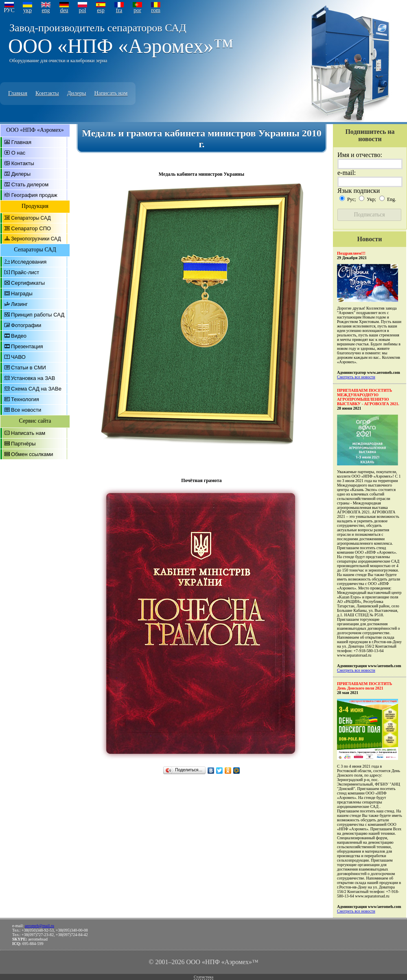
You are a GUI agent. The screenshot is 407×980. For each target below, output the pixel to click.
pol (83, 10)
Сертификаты (28, 283)
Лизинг (19, 304)
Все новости (26, 410)
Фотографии (26, 325)
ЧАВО (18, 357)
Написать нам (111, 93)
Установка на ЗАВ (33, 378)
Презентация (27, 346)
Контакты (47, 93)
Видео (19, 336)
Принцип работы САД (38, 315)
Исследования (29, 262)
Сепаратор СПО (31, 228)
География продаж (34, 195)
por (137, 10)
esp (101, 10)
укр (27, 10)
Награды (22, 294)
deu (64, 10)
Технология (25, 399)
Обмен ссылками (32, 454)
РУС (9, 10)
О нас (19, 153)
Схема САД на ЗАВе (36, 389)
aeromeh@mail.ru (39, 926)
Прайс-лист (25, 272)
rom (156, 10)
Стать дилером (30, 184)
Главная (18, 93)
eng (46, 10)
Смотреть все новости (356, 377)
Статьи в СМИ (28, 368)
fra (119, 10)
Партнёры (23, 444)
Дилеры (77, 93)
